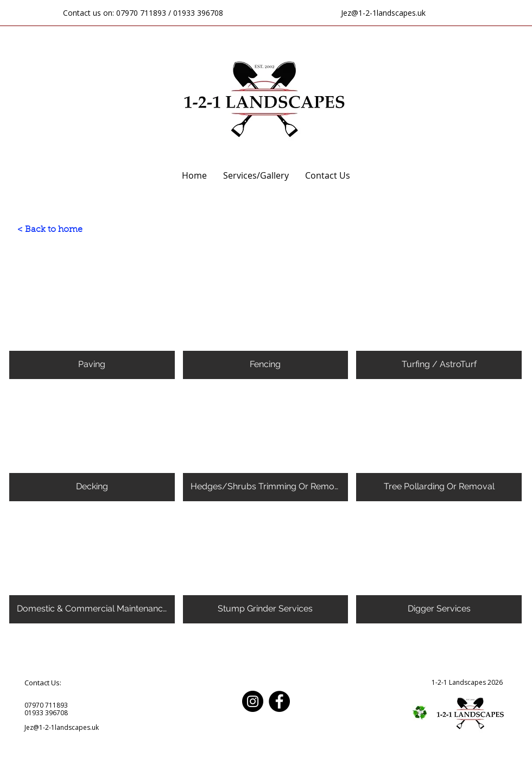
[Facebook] (279, 701)
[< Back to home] (50, 230)
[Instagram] (253, 701)
